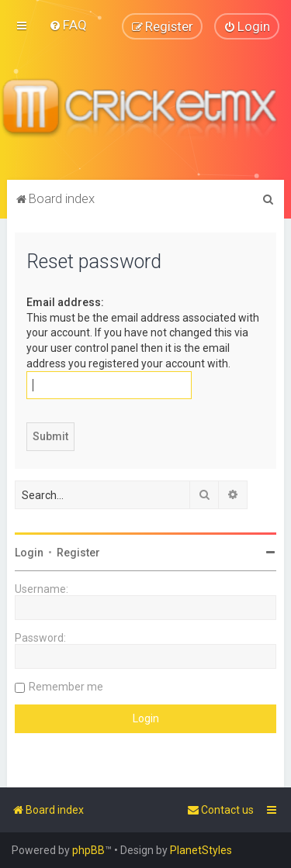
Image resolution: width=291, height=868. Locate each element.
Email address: (65, 302)
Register (78, 553)
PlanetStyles (201, 850)
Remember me (66, 687)
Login (29, 553)
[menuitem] (68, 25)
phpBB (88, 850)
